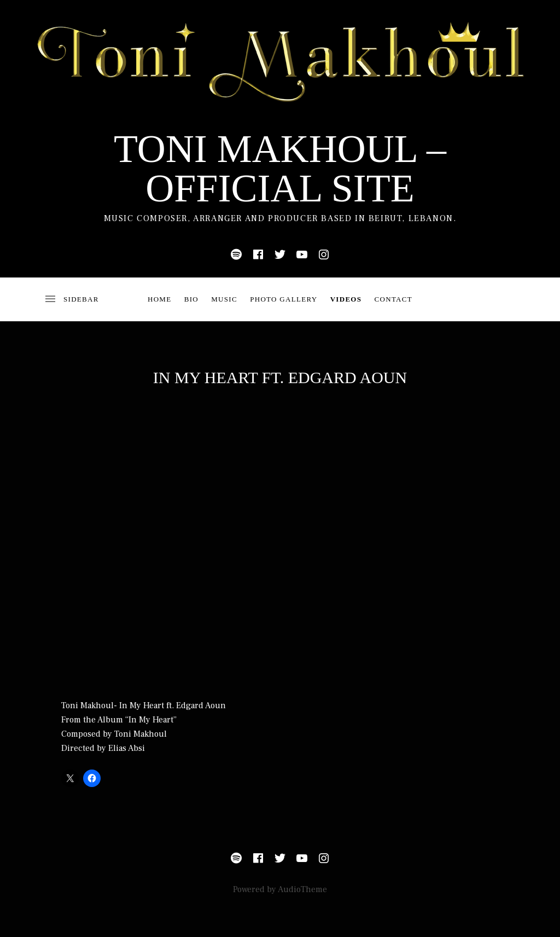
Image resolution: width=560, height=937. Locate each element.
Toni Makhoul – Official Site (280, 169)
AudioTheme (302, 889)
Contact (393, 299)
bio (191, 299)
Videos (346, 299)
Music (224, 299)
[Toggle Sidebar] (71, 299)
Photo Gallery (284, 299)
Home (159, 299)
